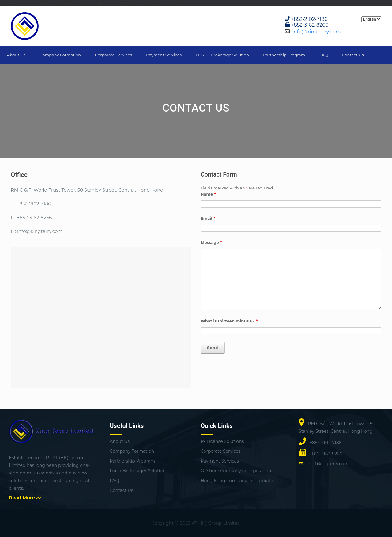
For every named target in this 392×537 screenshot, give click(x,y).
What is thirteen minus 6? (229, 321)
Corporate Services (113, 55)
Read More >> (25, 498)
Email (208, 218)
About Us (16, 55)
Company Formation (60, 55)
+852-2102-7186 (309, 19)
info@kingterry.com (316, 32)
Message (211, 242)
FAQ (323, 55)
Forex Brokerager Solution (138, 471)
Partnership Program (284, 55)
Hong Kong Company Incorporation (239, 481)
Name (208, 194)
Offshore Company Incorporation (236, 471)
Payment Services (164, 55)
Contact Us (353, 55)
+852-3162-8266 (310, 25)
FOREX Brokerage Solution (222, 55)
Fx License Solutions (222, 441)
